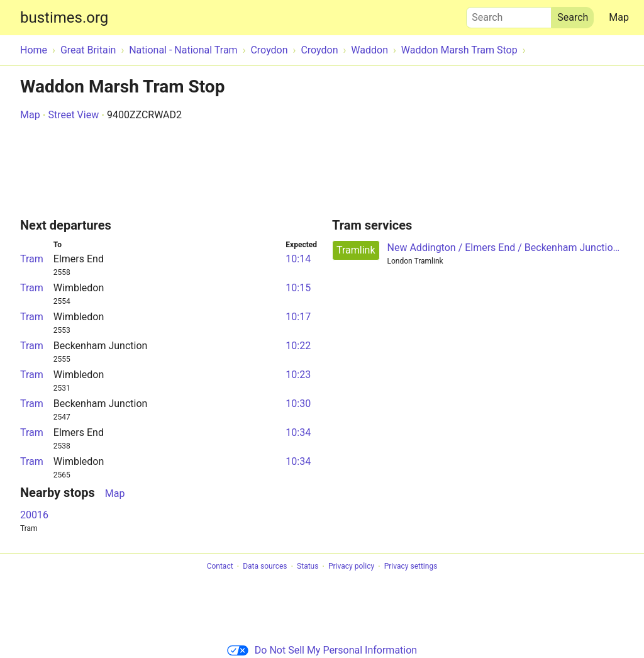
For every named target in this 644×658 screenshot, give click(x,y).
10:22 (298, 346)
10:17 (298, 317)
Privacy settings (411, 567)
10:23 (298, 375)
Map (619, 17)
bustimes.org (64, 18)
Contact (220, 567)
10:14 (298, 259)
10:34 (298, 432)
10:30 (298, 404)
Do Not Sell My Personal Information (322, 650)
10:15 (298, 288)
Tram (32, 259)
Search (509, 14)
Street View (73, 115)
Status (308, 567)
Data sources (265, 567)
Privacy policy (351, 567)
